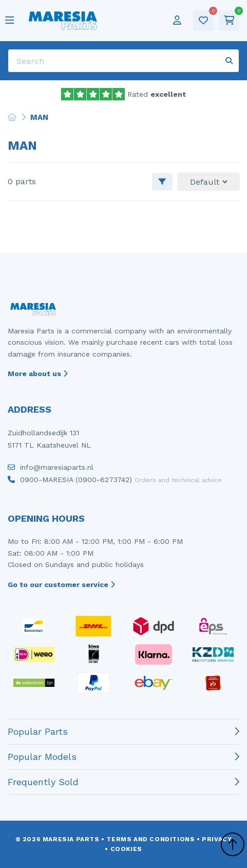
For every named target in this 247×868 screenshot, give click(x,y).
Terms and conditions (150, 839)
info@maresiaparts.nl (51, 470)
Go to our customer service (61, 584)
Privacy (217, 839)
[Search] (123, 61)
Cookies (126, 849)
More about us (38, 374)
